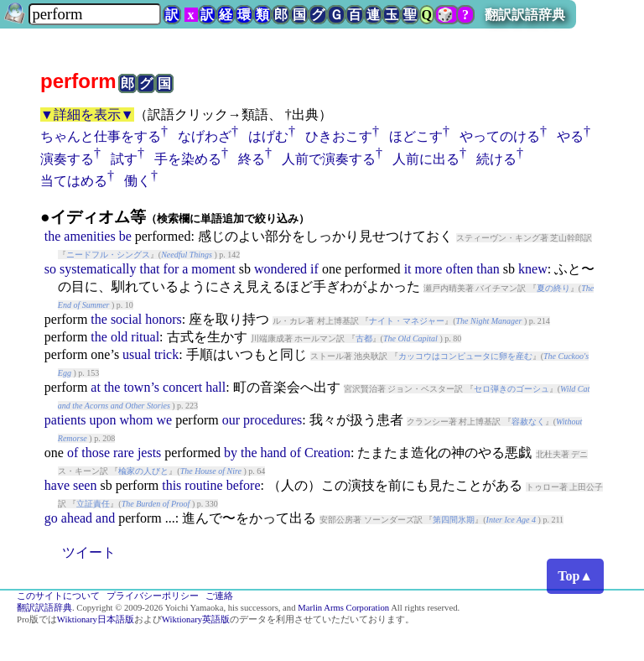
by (231, 453)
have (57, 485)
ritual (145, 337)
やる (570, 136)
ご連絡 (219, 596)
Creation (327, 453)
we (165, 420)
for (171, 269)
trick (166, 354)
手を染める (188, 159)
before (244, 485)
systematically (98, 269)
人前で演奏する (329, 159)
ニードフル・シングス (108, 255)
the (53, 236)
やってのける (500, 136)
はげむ (268, 136)
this (171, 485)
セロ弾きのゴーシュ (512, 389)
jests (149, 453)
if (314, 269)
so (50, 269)
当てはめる (74, 181)
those (96, 453)
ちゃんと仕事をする (101, 136)
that (150, 269)
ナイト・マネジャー (407, 321)
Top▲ (575, 576)
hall (216, 387)
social (126, 319)
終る (252, 159)
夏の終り (553, 288)
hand (274, 453)
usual (137, 354)
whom (137, 420)
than (488, 269)
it (408, 269)
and (105, 518)
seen (85, 485)
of (73, 453)
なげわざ (205, 136)
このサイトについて (58, 596)
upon (103, 420)
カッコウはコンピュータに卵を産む (465, 356)
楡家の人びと (143, 471)
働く (138, 181)
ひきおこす (339, 136)
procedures (273, 420)
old (119, 337)
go (51, 518)
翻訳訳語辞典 (525, 15)
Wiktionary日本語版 (96, 619)
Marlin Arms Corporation (343, 608)
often (459, 269)
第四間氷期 (454, 520)
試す (124, 159)
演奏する (67, 159)
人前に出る (426, 159)
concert (182, 387)
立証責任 (93, 504)
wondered (280, 269)
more (429, 269)
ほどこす (416, 136)
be (125, 236)
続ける (496, 159)
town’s (141, 387)
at (96, 387)
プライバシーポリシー (153, 596)
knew (533, 269)
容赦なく (528, 422)
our (231, 420)
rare (124, 453)
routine (203, 485)
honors (164, 319)
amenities (89, 236)
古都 (364, 338)
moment (213, 269)
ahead (77, 518)
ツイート (89, 552)
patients (65, 420)
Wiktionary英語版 (196, 619)
